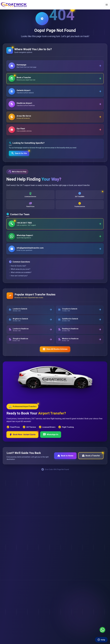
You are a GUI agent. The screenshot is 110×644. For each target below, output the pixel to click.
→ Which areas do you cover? (20, 276)
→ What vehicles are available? (20, 279)
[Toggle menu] (107, 5)
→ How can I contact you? (18, 282)
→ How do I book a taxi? (18, 272)
